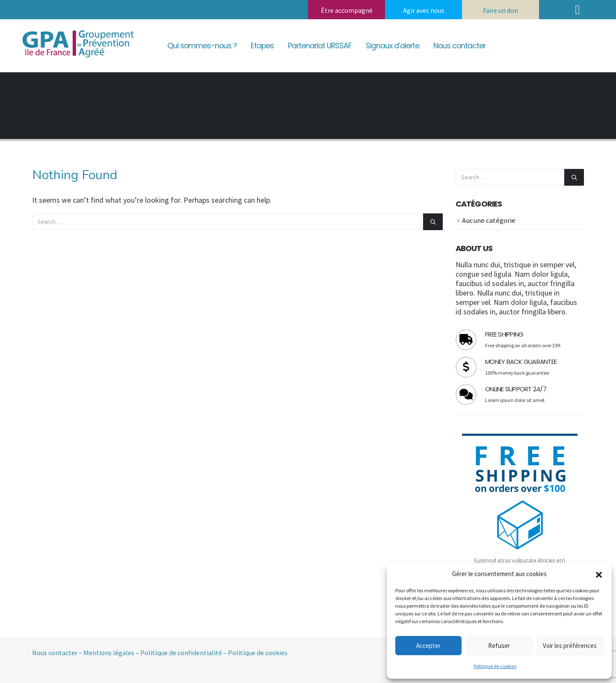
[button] (599, 574)
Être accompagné (347, 10)
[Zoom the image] (77, 30)
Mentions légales (109, 653)
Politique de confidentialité (181, 653)
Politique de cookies (495, 666)
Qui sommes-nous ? (202, 46)
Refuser (499, 646)
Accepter (428, 646)
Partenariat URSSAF (320, 46)
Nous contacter (459, 46)
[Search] (433, 222)
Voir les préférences (570, 646)
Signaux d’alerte (392, 46)
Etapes (262, 46)
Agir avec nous (424, 10)
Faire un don (500, 10)
